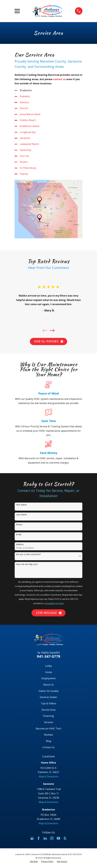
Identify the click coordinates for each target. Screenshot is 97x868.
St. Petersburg (28, 168)
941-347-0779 (49, 656)
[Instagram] (52, 838)
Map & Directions (49, 776)
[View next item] (52, 331)
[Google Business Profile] (32, 838)
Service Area (49, 710)
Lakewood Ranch (29, 144)
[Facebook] (39, 838)
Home (49, 672)
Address (20, 544)
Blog (49, 741)
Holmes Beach (28, 120)
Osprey (24, 174)
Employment (49, 678)
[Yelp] (65, 838)
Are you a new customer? (28, 554)
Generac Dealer (49, 697)
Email (19, 535)
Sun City (24, 156)
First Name (21, 505)
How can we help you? (27, 564)
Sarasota (25, 138)
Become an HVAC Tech (49, 729)
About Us (49, 685)
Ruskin (24, 162)
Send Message (49, 613)
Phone (19, 525)
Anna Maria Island (30, 114)
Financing (49, 716)
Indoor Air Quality (49, 691)
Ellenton (24, 102)
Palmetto (25, 96)
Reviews (49, 735)
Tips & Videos (49, 703)
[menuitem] (34, 862)
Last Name (21, 515)
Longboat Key (28, 132)
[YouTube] (58, 838)
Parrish (24, 108)
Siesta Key (26, 150)
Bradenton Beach (30, 126)
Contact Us (49, 747)
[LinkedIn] (45, 838)
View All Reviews (49, 341)
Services (49, 722)
